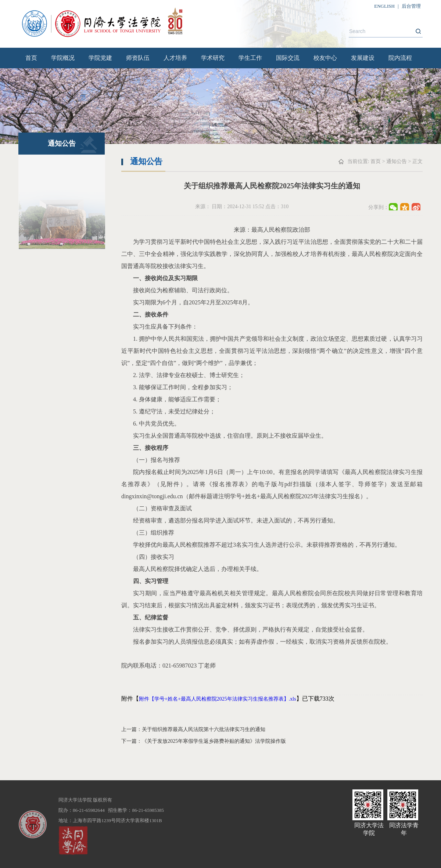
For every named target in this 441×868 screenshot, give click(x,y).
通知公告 (397, 161)
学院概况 (63, 58)
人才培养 (175, 58)
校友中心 (325, 58)
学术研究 (213, 58)
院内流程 (400, 58)
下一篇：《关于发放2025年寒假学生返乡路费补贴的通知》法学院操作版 (204, 741)
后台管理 (411, 6)
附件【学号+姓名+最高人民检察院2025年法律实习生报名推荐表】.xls (218, 699)
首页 (31, 58)
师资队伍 (138, 58)
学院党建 (100, 58)
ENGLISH (384, 6)
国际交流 (288, 58)
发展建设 (363, 58)
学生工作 (250, 58)
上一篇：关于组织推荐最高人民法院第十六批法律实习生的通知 (193, 729)
